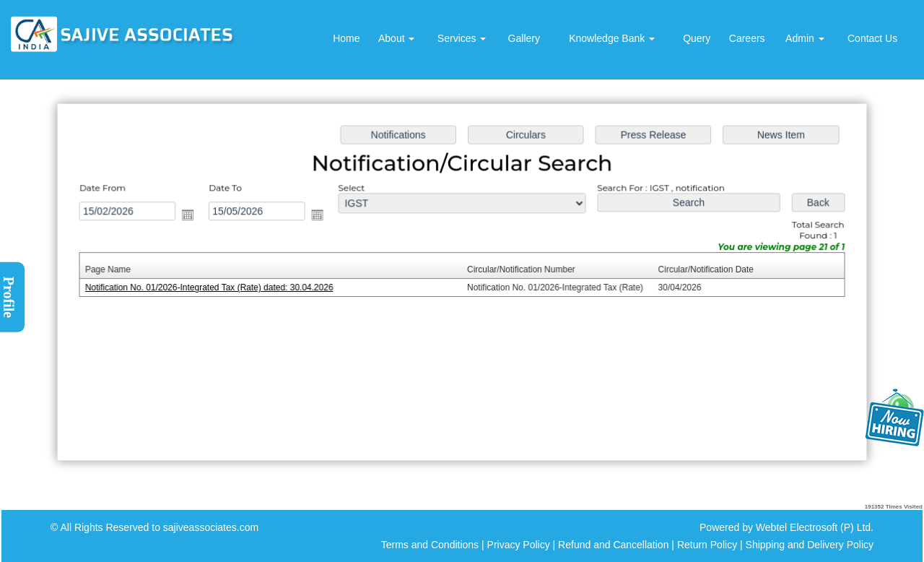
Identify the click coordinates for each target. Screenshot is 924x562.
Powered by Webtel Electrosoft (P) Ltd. (786, 527)
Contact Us (872, 38)
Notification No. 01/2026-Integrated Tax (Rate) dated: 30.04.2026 (214, 288)
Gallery (524, 38)
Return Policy (707, 545)
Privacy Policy (519, 545)
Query (697, 38)
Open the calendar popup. (193, 216)
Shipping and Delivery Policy (810, 545)
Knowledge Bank (612, 38)
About (396, 38)
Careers (747, 38)
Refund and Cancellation (615, 545)
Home (346, 38)
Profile (9, 297)
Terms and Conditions (430, 545)
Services (462, 38)
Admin (805, 38)
